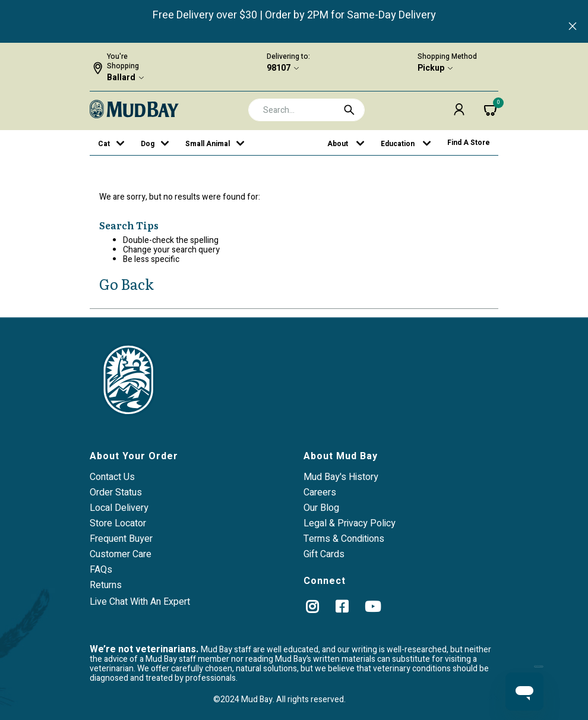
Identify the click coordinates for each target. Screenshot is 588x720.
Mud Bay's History (341, 477)
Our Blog (321, 508)
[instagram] (312, 607)
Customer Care (121, 554)
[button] (459, 109)
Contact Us (112, 477)
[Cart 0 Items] (491, 109)
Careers (320, 492)
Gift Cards (324, 554)
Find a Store (469, 143)
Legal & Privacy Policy (350, 523)
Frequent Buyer (121, 539)
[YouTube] (373, 607)
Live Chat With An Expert (140, 602)
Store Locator (118, 523)
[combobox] (307, 110)
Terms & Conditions (344, 539)
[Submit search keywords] (349, 110)
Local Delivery (119, 508)
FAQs (101, 570)
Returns (106, 585)
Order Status (116, 492)
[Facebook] (342, 607)
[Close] (573, 27)
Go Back (127, 284)
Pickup (431, 68)
